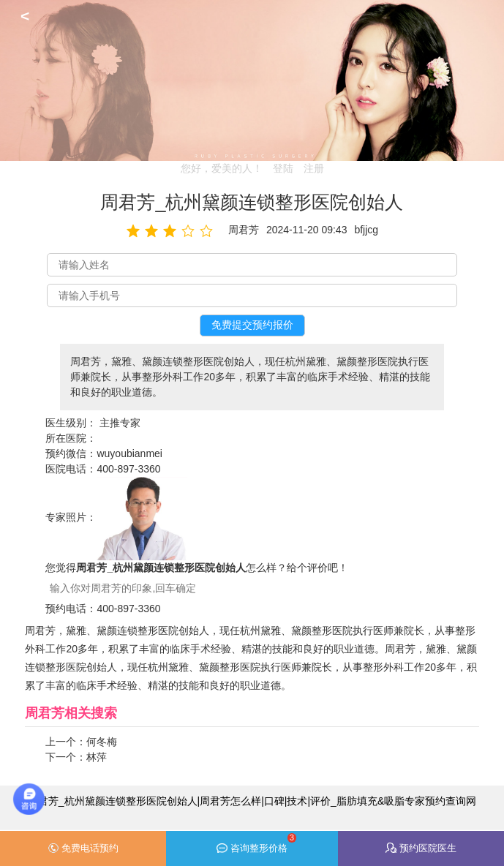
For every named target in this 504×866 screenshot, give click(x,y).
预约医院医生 (421, 848)
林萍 (97, 757)
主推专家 (120, 423)
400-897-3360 (128, 469)
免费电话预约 (83, 848)
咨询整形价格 (256, 843)
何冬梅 (102, 742)
